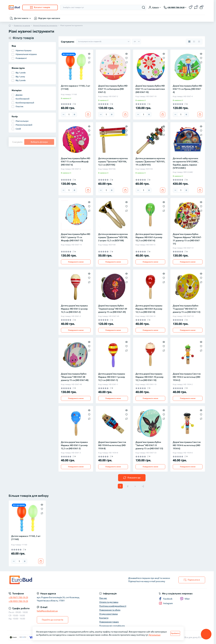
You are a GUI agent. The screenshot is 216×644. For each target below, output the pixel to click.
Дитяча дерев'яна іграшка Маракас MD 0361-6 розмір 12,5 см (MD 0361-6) (149, 237)
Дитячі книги (21, 18)
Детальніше (155, 635)
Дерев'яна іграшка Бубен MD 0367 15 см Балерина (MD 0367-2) (113, 89)
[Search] (144, 7)
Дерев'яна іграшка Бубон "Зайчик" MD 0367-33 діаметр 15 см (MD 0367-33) (149, 445)
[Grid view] (189, 42)
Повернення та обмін (110, 610)
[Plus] (74, 114)
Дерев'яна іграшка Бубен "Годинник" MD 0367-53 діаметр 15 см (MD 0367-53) (187, 309)
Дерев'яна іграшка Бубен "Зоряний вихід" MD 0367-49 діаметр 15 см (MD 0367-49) (113, 309)
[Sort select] (103, 42)
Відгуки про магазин (49, 18)
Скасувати (17, 142)
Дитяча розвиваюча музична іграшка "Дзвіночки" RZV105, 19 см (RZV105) (150, 162)
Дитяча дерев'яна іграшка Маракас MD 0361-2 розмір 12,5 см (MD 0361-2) (74, 309)
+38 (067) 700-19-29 (18, 597)
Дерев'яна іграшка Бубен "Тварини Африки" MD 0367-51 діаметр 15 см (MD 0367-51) (187, 239)
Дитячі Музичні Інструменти (45, 25)
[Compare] (89, 62)
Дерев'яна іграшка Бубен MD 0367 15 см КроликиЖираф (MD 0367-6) (76, 162)
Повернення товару (109, 622)
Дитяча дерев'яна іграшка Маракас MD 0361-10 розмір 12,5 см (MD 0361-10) (149, 377)
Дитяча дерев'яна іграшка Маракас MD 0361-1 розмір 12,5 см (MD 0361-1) (112, 377)
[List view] (194, 42)
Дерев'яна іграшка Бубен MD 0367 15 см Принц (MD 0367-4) (187, 89)
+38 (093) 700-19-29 (18, 601)
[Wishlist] (89, 58)
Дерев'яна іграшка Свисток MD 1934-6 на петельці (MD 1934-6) (187, 445)
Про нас (103, 598)
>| (143, 486)
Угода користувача (108, 614)
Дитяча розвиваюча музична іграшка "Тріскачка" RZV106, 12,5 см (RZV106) (113, 162)
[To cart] (88, 114)
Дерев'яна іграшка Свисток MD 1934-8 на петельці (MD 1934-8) (112, 445)
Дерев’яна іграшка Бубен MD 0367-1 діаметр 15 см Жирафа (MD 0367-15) (76, 237)
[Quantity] (69, 114)
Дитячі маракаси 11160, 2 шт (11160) (76, 87)
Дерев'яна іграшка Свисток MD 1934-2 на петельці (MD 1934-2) (187, 377)
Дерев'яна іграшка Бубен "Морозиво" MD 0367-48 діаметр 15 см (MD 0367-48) (75, 377)
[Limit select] (136, 42)
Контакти (104, 618)
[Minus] (64, 114)
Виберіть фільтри (39, 142)
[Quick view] (89, 54)
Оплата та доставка (109, 602)
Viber (185, 599)
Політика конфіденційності (113, 606)
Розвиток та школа (22, 25)
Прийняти (175, 633)
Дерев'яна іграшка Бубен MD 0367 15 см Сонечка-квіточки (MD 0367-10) (150, 89)
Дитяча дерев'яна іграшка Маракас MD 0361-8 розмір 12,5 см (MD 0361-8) (149, 309)
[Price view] (199, 42)
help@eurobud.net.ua (47, 611)
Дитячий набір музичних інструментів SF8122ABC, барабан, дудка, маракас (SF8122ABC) (186, 163)
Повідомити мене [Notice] (76, 262)
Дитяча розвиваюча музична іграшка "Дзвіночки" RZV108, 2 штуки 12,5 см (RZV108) (113, 237)
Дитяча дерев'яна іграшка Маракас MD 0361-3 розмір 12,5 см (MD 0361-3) (74, 445)
